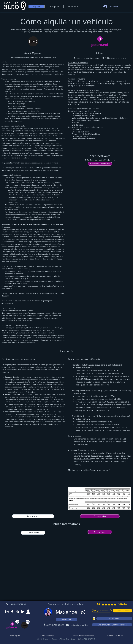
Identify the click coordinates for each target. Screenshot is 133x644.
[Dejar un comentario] (102, 611)
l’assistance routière (47, 69)
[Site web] (28, 612)
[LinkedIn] (23, 612)
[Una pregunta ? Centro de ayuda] (112, 625)
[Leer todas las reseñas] (122, 611)
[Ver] (28, 622)
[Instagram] (7, 612)
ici (8, 296)
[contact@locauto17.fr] (79, 625)
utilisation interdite (30, 333)
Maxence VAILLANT (59, 639)
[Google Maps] (18, 612)
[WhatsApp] (83, 612)
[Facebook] (12, 612)
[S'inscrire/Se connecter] (100, 164)
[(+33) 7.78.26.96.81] (56, 625)
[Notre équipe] (66, 620)
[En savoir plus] (33, 516)
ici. (12, 303)
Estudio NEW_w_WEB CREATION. (84, 639)
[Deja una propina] (114, 618)
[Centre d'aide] (33, 533)
